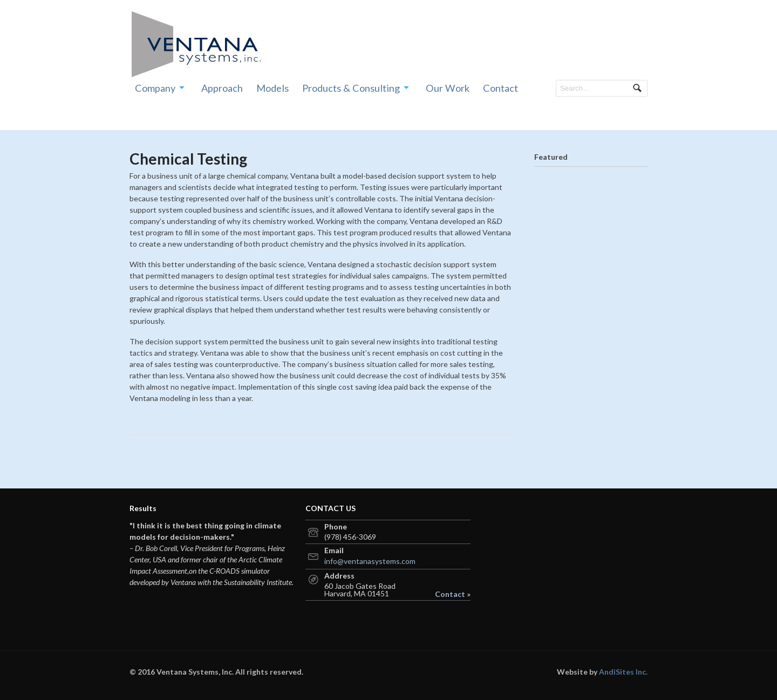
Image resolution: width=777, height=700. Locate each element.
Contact (500, 88)
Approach (222, 88)
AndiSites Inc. (623, 672)
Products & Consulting (351, 88)
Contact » (453, 594)
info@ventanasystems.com (370, 561)
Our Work (448, 88)
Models (272, 88)
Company (155, 88)
